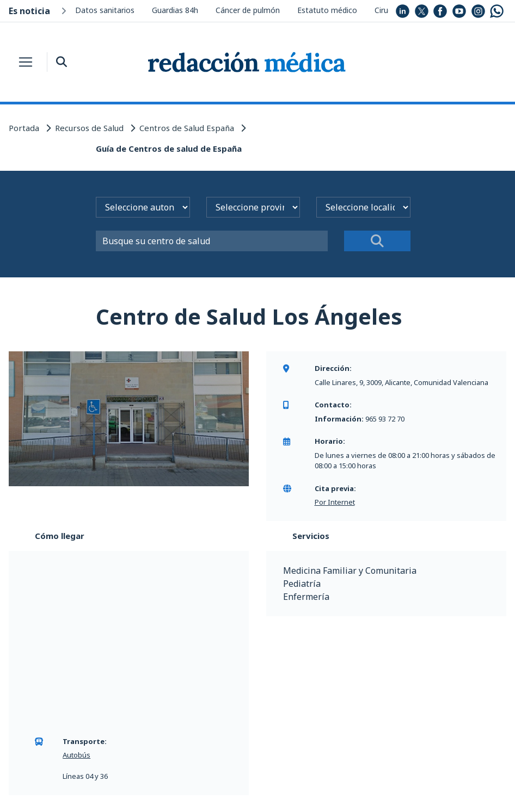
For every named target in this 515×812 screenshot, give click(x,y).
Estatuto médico (327, 10)
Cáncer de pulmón (248, 10)
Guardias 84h (175, 10)
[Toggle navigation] (26, 62)
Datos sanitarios (105, 10)
